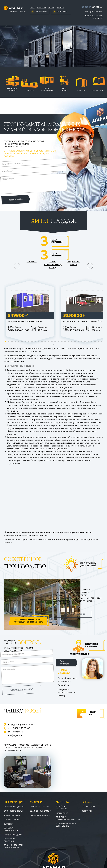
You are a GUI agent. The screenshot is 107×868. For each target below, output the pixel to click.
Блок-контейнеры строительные (13, 846)
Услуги (51, 8)
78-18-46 (93, 7)
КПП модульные (12, 816)
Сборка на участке (39, 807)
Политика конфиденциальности (68, 818)
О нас (32, 8)
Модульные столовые (10, 840)
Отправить (17, 197)
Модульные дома (13, 835)
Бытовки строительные (11, 829)
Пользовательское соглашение (66, 825)
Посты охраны (64, 90)
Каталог (60, 8)
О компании (88, 807)
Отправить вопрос (21, 688)
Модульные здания (12, 90)
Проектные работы (40, 816)
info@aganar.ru (94, 12)
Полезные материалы (61, 808)
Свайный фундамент (41, 811)
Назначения (62, 813)
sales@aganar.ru (93, 16)
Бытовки (30, 91)
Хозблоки (81, 91)
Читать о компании (74, 614)
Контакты (41, 8)
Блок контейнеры (47, 90)
